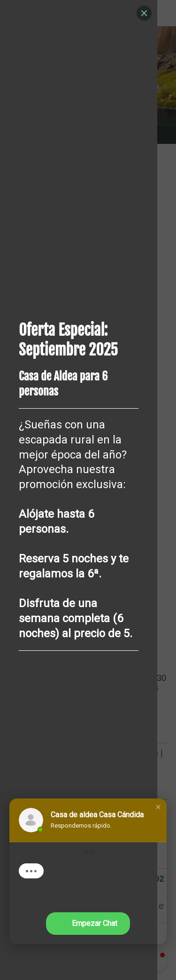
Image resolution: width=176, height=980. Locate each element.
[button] (158, 807)
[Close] (144, 13)
